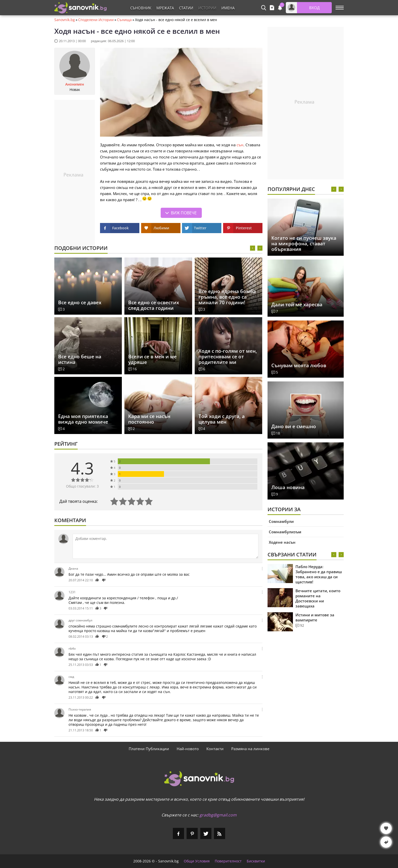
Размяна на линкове (250, 749)
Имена (228, 8)
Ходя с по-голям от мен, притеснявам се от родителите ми (228, 357)
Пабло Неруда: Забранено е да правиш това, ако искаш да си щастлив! (319, 574)
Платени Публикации (149, 749)
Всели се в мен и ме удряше (152, 359)
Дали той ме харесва (297, 304)
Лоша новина (288, 487)
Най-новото (188, 749)
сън (240, 145)
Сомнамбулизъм (285, 532)
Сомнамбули (281, 521)
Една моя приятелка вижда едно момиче (83, 419)
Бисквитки (256, 861)
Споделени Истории (96, 20)
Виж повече (184, 213)
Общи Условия (197, 861)
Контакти (215, 749)
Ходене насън (282, 542)
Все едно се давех (80, 302)
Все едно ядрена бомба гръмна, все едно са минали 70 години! (227, 297)
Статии (186, 8)
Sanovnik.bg (65, 20)
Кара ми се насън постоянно (149, 419)
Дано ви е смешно (294, 426)
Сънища (124, 20)
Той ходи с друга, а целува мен (222, 419)
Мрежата (165, 8)
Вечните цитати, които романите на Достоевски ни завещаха (318, 598)
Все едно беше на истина (80, 359)
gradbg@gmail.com (218, 815)
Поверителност (228, 861)
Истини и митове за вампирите (315, 617)
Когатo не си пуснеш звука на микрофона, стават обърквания (304, 244)
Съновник (141, 8)
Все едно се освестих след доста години (154, 305)
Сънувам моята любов (299, 365)
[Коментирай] (165, 546)
